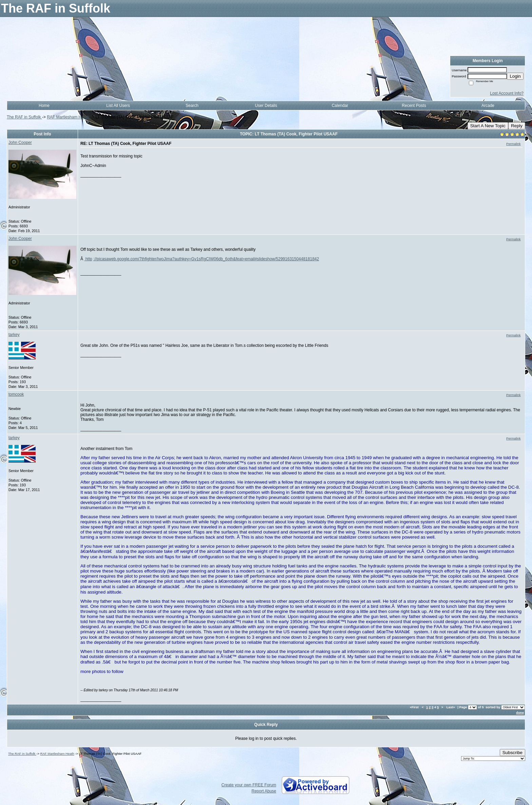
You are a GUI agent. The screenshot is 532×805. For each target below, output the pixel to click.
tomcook (16, 394)
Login (515, 76)
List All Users (118, 106)
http (88, 259)
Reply (517, 126)
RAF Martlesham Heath (68, 117)
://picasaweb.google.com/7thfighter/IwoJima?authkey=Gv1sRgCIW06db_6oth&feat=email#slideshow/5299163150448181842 (206, 259)
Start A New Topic (488, 126)
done (520, 713)
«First (415, 707)
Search (192, 106)
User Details (266, 106)
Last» (451, 707)
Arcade (488, 106)
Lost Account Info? (507, 93)
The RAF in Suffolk (24, 117)
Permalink (514, 144)
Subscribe (512, 753)
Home (44, 106)
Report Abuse (264, 791)
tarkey (14, 335)
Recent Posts (414, 106)
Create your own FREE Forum (249, 785)
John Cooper (20, 143)
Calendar (340, 106)
